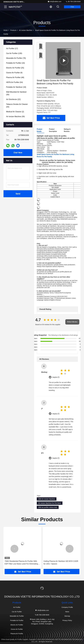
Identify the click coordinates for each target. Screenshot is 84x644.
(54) (14, 82)
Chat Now (18, 153)
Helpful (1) (56, 377)
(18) (16, 87)
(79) (16, 58)
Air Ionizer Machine (26, 30)
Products (13, 30)
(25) (15, 68)
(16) (15, 63)
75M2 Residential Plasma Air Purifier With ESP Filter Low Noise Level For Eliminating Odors (21, 563)
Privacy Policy (67, 620)
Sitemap (67, 616)
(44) (17, 106)
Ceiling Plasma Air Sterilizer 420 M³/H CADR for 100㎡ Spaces (61, 562)
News (67, 612)
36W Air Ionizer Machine (47, 499)
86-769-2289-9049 (73, 2)
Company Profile (67, 607)
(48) (15, 77)
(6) (14, 73)
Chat (72, 7)
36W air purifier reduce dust (48, 507)
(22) (13, 99)
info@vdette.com (55, 2)
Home (6, 30)
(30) (16, 93)
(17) (12, 49)
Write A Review (72, 322)
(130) (14, 53)
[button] (14, 549)
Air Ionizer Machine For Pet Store (50, 503)
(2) (15, 112)
